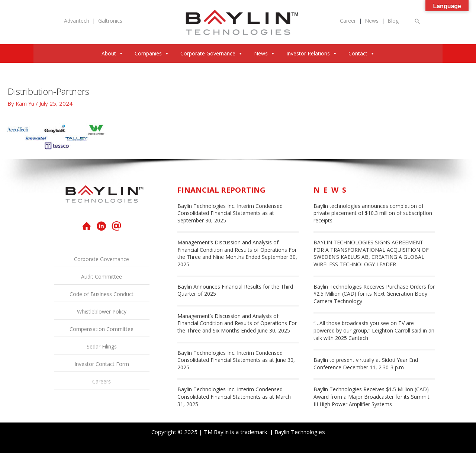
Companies (152, 53)
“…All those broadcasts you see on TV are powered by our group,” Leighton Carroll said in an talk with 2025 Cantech (374, 330)
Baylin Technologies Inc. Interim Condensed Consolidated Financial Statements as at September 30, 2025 (230, 213)
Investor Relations (312, 53)
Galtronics (110, 21)
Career (348, 21)
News (372, 21)
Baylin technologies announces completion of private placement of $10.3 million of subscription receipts (373, 213)
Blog (393, 21)
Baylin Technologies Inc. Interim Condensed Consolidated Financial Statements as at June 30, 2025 (236, 360)
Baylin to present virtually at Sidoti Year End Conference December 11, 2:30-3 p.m (366, 364)
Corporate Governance (212, 53)
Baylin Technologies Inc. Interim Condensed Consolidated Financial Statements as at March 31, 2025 (234, 396)
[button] (418, 21)
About (112, 53)
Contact (362, 53)
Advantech (77, 21)
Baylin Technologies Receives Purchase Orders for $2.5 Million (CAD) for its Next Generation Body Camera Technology (374, 294)
